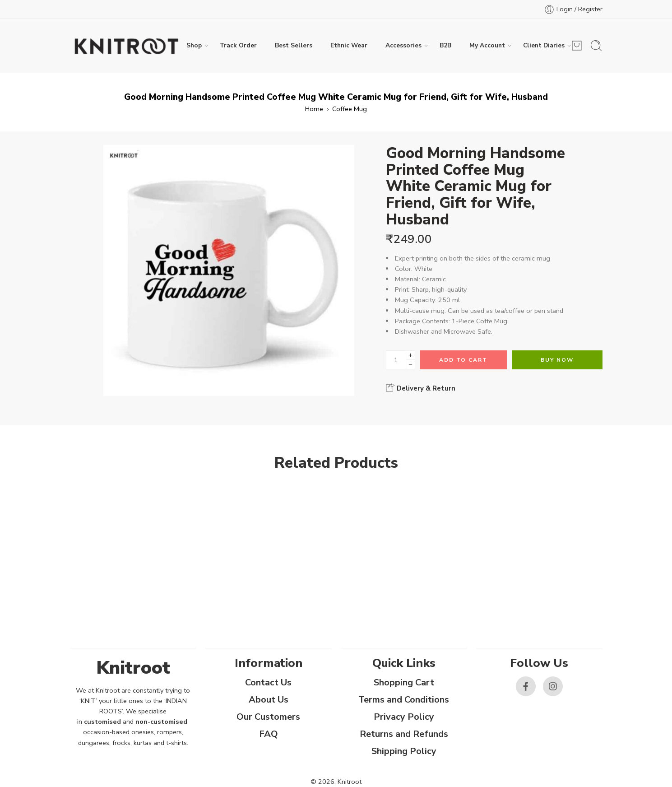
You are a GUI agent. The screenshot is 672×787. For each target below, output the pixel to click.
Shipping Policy (404, 751)
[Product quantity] (396, 360)
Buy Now (557, 360)
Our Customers (268, 717)
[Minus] (410, 365)
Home (314, 109)
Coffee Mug (350, 109)
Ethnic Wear (349, 45)
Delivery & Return (421, 388)
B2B (445, 45)
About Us (269, 700)
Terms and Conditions (404, 700)
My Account (487, 46)
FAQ (269, 734)
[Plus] (410, 355)
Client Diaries (544, 46)
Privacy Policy (404, 717)
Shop (194, 46)
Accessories (403, 46)
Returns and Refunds (404, 734)
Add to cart (463, 360)
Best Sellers (294, 45)
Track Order (238, 45)
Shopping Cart (404, 682)
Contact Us (268, 682)
